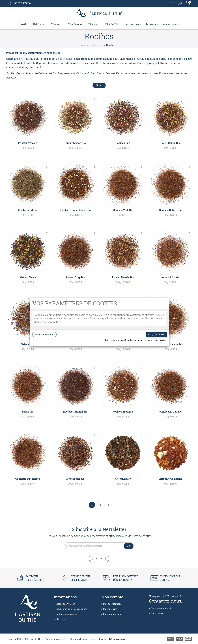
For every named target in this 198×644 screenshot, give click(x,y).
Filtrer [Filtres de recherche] (99, 85)
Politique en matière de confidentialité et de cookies (136, 340)
